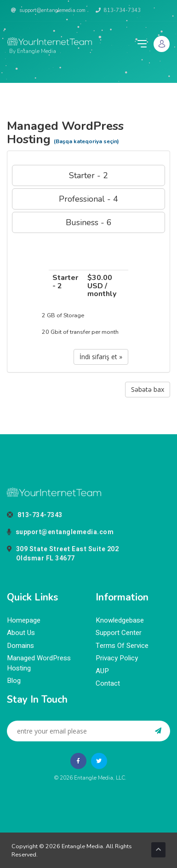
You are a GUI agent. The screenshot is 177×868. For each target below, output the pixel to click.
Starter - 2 (88, 175)
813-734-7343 (118, 10)
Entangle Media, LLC (100, 778)
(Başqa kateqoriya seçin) (86, 141)
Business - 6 (89, 222)
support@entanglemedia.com (48, 10)
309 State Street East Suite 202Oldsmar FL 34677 (63, 554)
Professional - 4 (88, 199)
